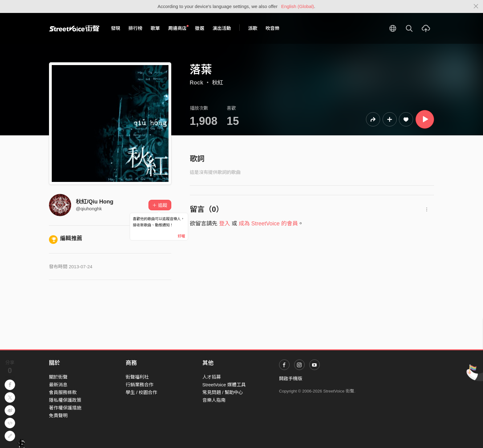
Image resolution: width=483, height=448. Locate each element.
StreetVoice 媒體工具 (224, 385)
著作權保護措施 (65, 408)
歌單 (155, 28)
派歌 (253, 28)
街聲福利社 (137, 377)
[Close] (476, 6)
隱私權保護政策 (65, 400)
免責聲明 (58, 415)
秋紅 (217, 83)
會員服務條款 (63, 392)
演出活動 (222, 28)
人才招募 (212, 377)
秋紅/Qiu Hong (95, 202)
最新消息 (58, 385)
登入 (225, 224)
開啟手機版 (291, 378)
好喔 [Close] (181, 236)
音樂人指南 (214, 400)
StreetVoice (74, 28)
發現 (116, 28)
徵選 (200, 28)
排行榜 (135, 28)
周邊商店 (178, 28)
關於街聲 (58, 377)
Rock (197, 83)
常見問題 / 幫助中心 (223, 392)
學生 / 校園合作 (142, 392)
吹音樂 (272, 28)
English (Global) (298, 6)
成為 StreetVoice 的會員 (268, 224)
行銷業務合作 (140, 385)
